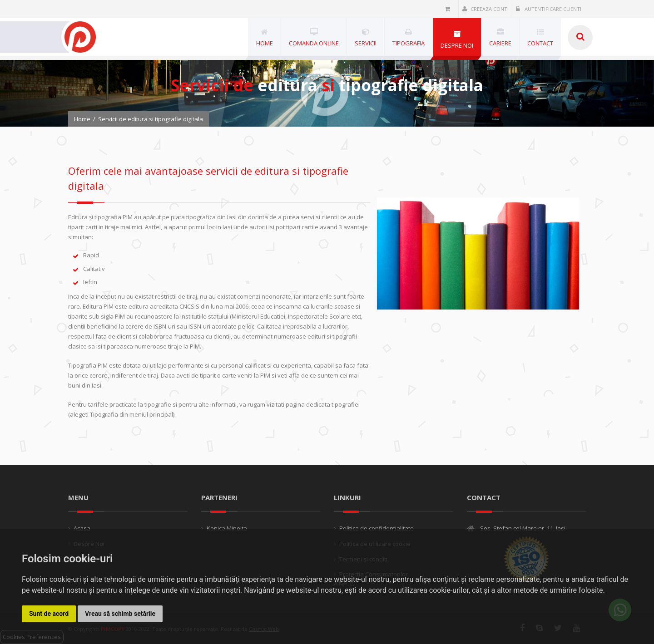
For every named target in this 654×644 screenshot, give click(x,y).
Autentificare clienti (549, 9)
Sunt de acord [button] (49, 614)
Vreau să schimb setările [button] (120, 614)
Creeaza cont (485, 9)
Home (82, 119)
